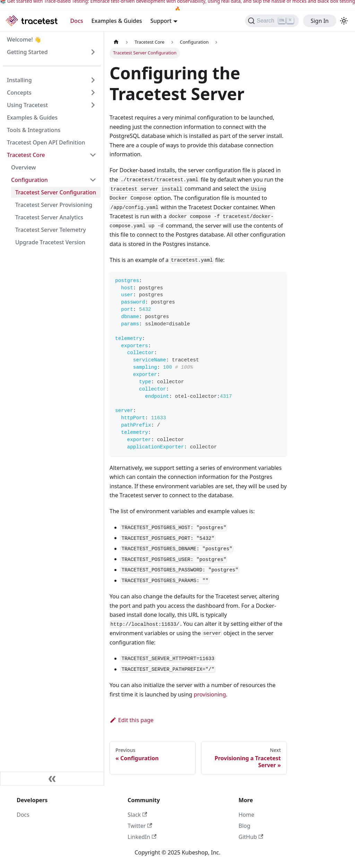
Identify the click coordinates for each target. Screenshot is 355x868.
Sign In (320, 21)
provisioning (210, 694)
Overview (23, 167)
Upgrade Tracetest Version (50, 242)
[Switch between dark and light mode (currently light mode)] (344, 21)
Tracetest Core (26, 155)
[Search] (272, 21)
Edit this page (132, 720)
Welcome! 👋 (24, 40)
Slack (137, 815)
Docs (76, 21)
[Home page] (116, 42)
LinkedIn (142, 837)
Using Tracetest (27, 105)
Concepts (19, 93)
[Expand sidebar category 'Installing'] (93, 80)
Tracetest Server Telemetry (51, 230)
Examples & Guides (117, 21)
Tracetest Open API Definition (46, 142)
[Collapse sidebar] (52, 779)
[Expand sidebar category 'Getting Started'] (93, 52)
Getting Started (27, 52)
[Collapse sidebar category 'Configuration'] (93, 180)
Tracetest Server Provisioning (54, 205)
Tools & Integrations (34, 130)
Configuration (29, 180)
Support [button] (161, 21)
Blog (244, 826)
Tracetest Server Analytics (49, 217)
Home (246, 815)
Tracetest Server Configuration (56, 192)
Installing (19, 80)
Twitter (140, 826)
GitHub (251, 837)
